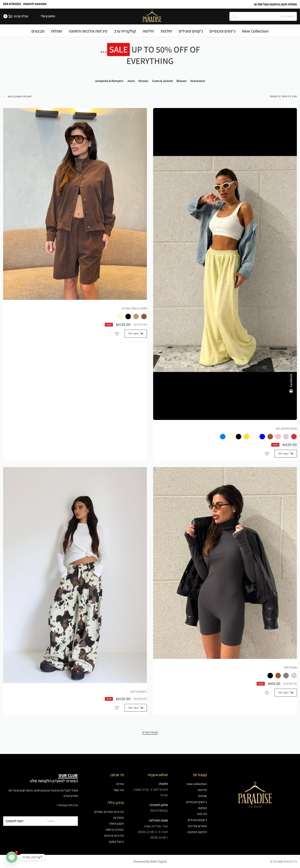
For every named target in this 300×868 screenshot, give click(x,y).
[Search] (235, 16)
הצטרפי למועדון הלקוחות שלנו (54, 778)
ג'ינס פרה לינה (139, 692)
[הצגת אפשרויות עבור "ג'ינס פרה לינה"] (136, 708)
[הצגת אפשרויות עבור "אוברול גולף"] (286, 693)
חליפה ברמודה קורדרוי (134, 308)
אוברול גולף (290, 667)
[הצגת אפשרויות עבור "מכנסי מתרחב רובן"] (286, 454)
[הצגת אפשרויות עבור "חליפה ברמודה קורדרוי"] (136, 334)
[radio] (294, 437)
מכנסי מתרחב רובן (286, 428)
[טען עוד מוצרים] (150, 733)
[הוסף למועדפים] (267, 454)
